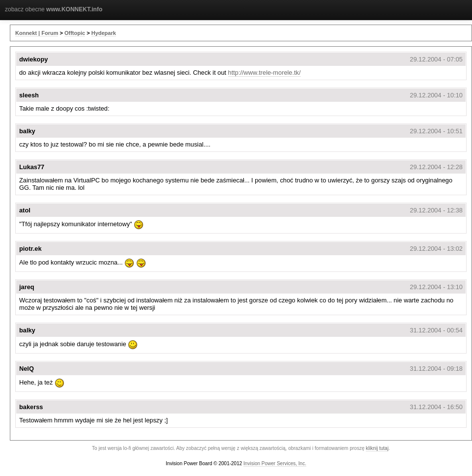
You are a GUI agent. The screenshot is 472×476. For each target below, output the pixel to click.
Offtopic (75, 33)
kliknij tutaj (377, 448)
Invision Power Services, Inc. (275, 463)
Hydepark (104, 33)
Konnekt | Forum (37, 33)
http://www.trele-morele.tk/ (265, 73)
